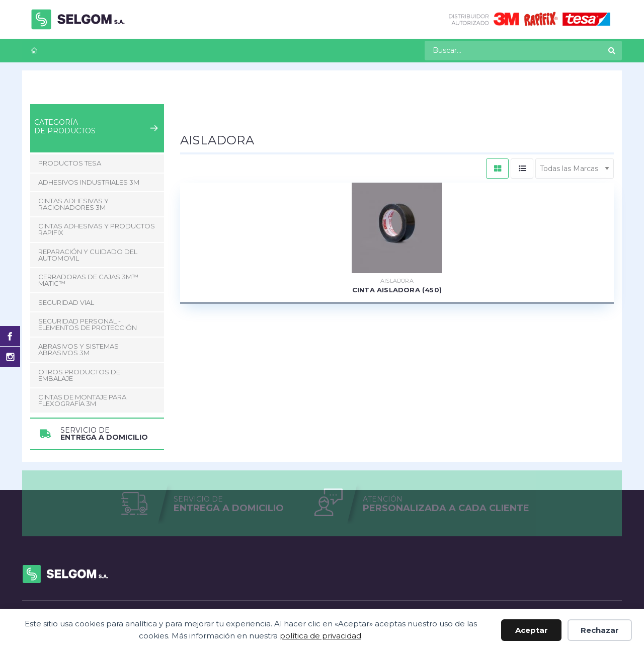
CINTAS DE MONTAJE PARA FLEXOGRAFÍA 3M (82, 400)
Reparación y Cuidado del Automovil (88, 255)
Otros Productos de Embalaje (79, 375)
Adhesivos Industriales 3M (89, 182)
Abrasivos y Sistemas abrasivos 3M (78, 349)
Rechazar (600, 630)
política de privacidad (320, 636)
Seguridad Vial (66, 302)
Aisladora (262, 96)
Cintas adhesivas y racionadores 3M (73, 204)
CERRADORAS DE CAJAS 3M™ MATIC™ (88, 280)
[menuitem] (34, 51)
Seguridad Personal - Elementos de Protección (88, 324)
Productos (78, 96)
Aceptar (532, 630)
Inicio (38, 96)
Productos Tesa (70, 163)
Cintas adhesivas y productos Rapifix (170, 96)
